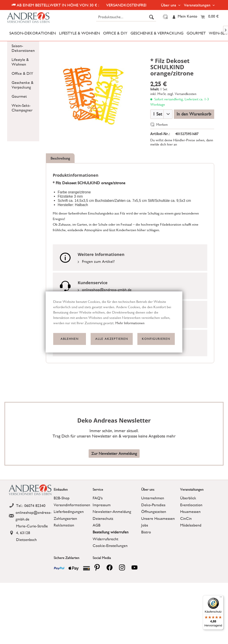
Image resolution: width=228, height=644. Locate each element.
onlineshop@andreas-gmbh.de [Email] (105, 290)
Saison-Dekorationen (23, 48)
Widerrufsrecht (105, 539)
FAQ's (98, 498)
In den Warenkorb (194, 114)
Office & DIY (22, 73)
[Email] (30, 516)
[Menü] (221, 598)
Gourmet (19, 96)
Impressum (102, 505)
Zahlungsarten (65, 518)
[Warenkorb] (211, 17)
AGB (97, 525)
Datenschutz (103, 518)
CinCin (186, 518)
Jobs (145, 525)
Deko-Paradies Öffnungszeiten (154, 508)
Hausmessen (190, 511)
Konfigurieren (156, 339)
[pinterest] (97, 567)
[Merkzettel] (165, 17)
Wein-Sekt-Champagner (22, 108)
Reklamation (64, 525)
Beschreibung (60, 158)
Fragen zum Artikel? (96, 261)
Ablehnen (70, 339)
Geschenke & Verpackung (22, 85)
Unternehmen (153, 498)
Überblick (188, 498)
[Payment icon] (59, 568)
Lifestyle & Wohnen (20, 62)
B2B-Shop (62, 498)
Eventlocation (191, 505)
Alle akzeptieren (112, 339)
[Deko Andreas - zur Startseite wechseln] (33, 18)
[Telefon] (30, 506)
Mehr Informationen (130, 323)
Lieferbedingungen (69, 511)
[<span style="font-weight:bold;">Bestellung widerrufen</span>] (116, 532)
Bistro (146, 532)
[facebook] (110, 567)
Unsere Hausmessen (158, 518)
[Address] (30, 533)
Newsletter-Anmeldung (112, 511)
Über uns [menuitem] (169, 5)
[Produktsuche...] (126, 17)
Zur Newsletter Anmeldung (114, 453)
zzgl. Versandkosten (182, 94)
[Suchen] (152, 17)
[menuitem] (126, 17)
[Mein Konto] (185, 17)
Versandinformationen (72, 505)
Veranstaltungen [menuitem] (198, 5)
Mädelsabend (191, 525)
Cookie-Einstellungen (110, 546)
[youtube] (134, 567)
